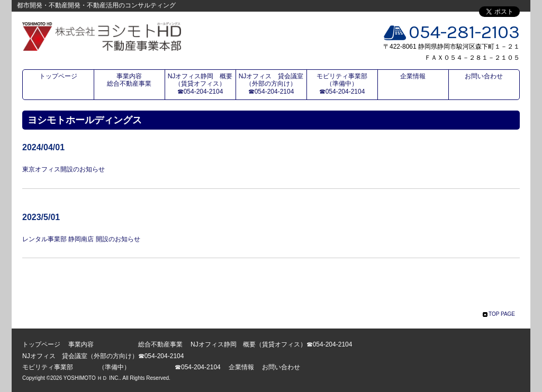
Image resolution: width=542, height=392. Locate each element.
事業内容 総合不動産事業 (135, 80)
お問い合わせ (484, 76)
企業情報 (413, 76)
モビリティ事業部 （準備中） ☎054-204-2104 (347, 84)
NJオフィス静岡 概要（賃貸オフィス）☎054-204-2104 (200, 84)
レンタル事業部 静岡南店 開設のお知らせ (81, 239)
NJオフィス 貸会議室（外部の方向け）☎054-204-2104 (271, 84)
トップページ (58, 76)
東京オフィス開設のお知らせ (64, 169)
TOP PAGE (502, 314)
